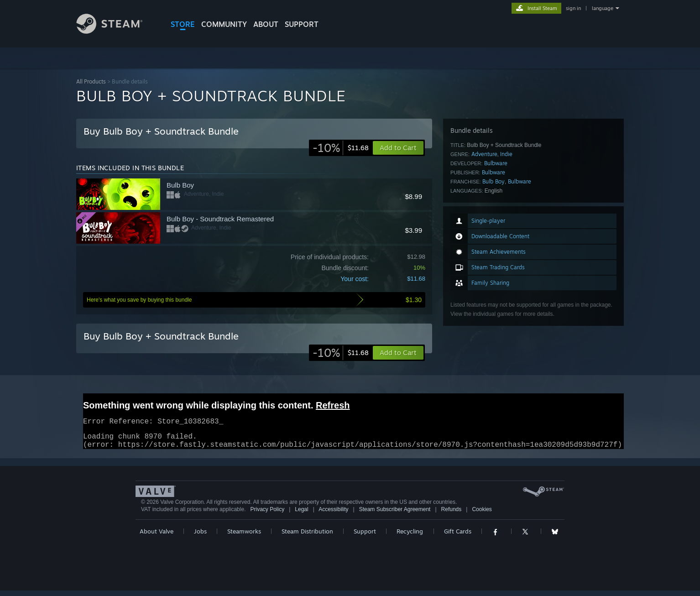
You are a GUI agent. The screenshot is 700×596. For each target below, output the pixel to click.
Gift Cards (458, 537)
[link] (341, 148)
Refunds (452, 515)
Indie (506, 154)
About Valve (157, 537)
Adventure (484, 154)
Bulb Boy (494, 181)
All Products (91, 81)
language (603, 8)
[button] (398, 353)
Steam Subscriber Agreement (395, 515)
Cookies (482, 515)
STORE (183, 24)
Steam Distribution (307, 537)
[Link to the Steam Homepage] (116, 31)
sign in (573, 8)
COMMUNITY (224, 24)
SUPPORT (302, 24)
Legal (301, 515)
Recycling (410, 537)
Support (365, 537)
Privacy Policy (267, 515)
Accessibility (333, 515)
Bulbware (496, 163)
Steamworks (244, 537)
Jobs (200, 537)
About (266, 24)
